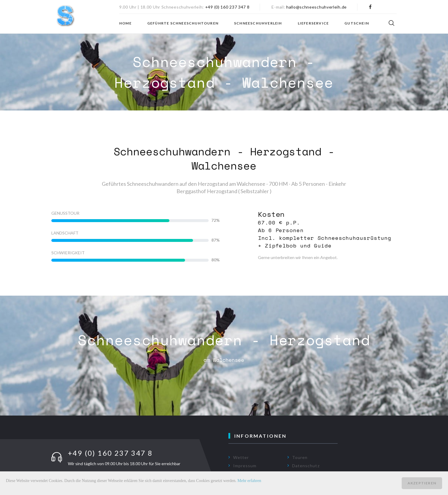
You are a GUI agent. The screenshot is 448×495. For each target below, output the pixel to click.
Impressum (245, 466)
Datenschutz (306, 466)
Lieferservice (313, 23)
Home (125, 23)
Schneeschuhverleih (258, 23)
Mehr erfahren (249, 481)
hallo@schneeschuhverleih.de (317, 7)
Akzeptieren (422, 483)
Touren (300, 457)
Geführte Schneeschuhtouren (183, 23)
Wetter (241, 457)
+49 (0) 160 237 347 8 (227, 7)
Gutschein (357, 23)
